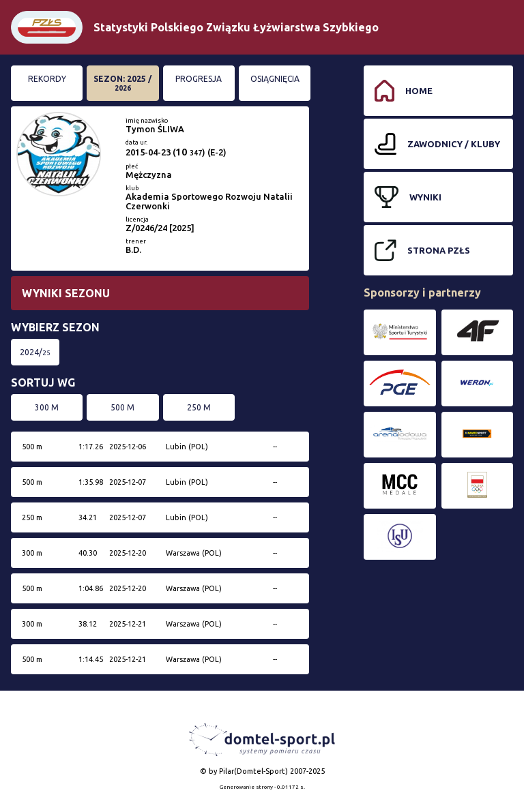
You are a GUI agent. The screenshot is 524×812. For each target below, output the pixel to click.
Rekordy (47, 79)
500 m (122, 407)
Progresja (199, 79)
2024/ (35, 352)
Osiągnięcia (275, 79)
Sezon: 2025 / (122, 83)
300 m (47, 407)
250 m (199, 407)
